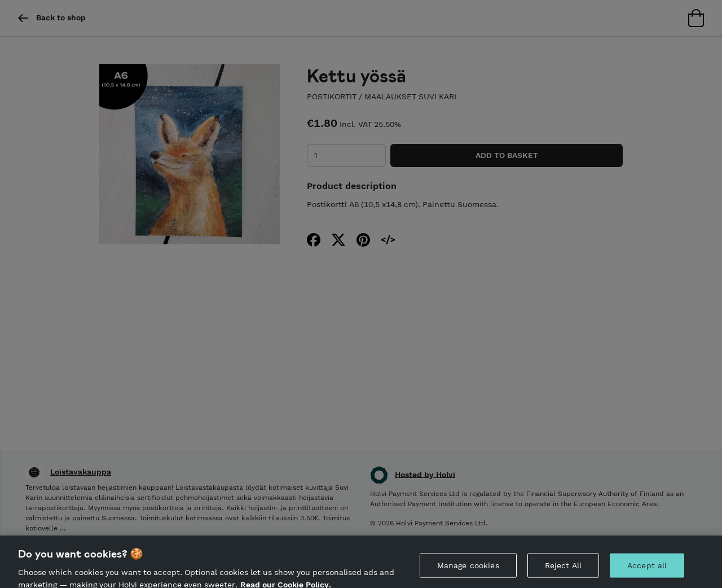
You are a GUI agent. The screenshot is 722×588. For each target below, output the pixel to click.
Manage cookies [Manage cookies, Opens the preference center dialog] (468, 571)
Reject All (563, 571)
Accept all (647, 571)
